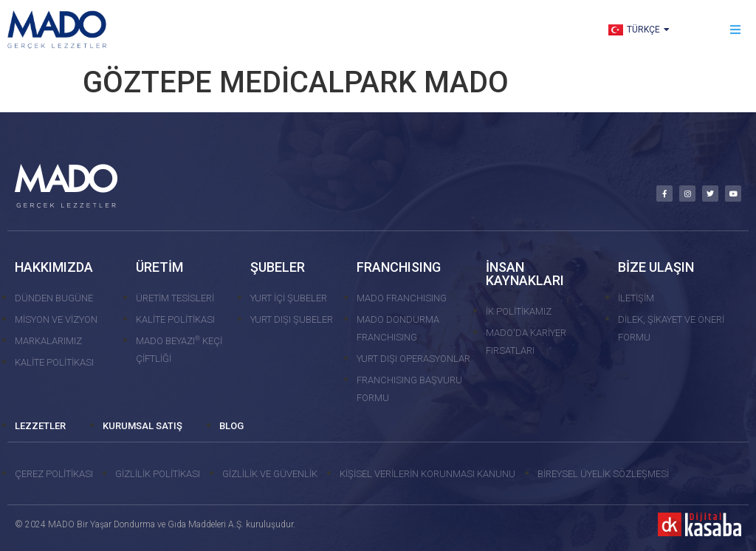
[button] (736, 30)
